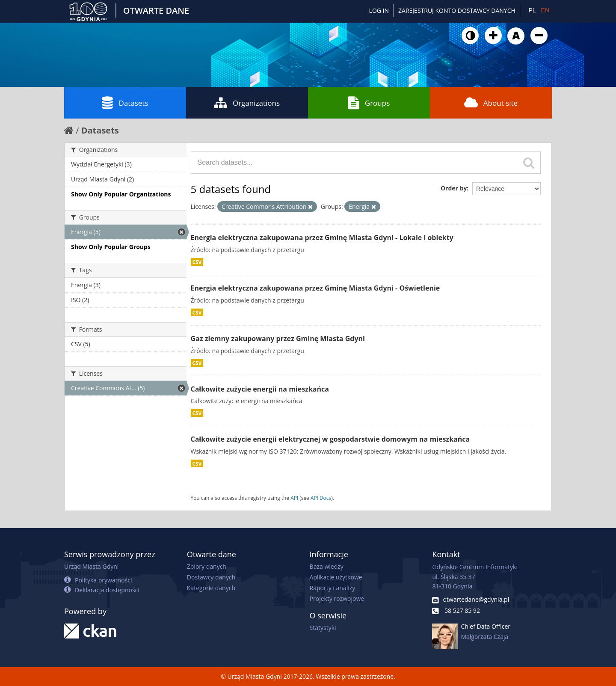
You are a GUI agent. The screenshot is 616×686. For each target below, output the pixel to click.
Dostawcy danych (211, 577)
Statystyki (323, 628)
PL (532, 10)
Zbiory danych (207, 566)
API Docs (321, 498)
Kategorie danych (211, 588)
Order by (454, 188)
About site (491, 103)
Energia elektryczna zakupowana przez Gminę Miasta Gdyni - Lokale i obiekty (322, 238)
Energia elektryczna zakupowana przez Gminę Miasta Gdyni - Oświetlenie (315, 288)
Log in (379, 10)
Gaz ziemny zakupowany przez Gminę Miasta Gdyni (278, 339)
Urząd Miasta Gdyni (91, 566)
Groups (369, 103)
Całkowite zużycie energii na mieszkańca (260, 389)
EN (545, 10)
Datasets (125, 103)
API (294, 498)
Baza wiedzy (327, 566)
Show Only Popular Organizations (121, 194)
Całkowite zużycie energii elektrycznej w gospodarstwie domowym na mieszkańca (330, 439)
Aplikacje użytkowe (336, 577)
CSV (197, 262)
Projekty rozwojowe (337, 598)
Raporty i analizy (333, 588)
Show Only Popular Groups (111, 247)
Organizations (247, 103)
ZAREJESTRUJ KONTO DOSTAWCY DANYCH (457, 10)
